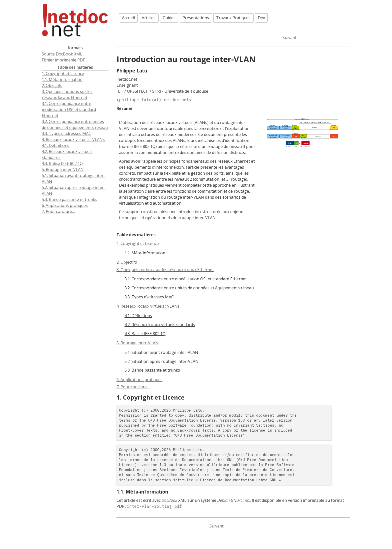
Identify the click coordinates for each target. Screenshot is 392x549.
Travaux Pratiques (233, 18)
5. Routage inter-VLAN (63, 169)
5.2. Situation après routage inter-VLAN (73, 190)
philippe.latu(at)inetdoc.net (154, 100)
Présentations (196, 18)
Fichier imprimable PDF (63, 60)
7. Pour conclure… (58, 211)
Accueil (128, 18)
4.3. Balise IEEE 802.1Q (62, 163)
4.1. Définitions (55, 145)
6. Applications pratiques (65, 205)
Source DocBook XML (62, 54)
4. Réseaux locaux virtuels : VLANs (73, 139)
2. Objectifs (52, 85)
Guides (169, 18)
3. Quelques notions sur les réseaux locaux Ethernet (67, 94)
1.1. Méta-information (62, 79)
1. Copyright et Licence (63, 73)
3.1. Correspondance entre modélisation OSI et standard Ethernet (69, 109)
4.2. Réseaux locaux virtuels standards (67, 154)
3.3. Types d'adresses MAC (66, 133)
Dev (261, 18)
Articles (149, 18)
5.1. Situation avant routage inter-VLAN (73, 178)
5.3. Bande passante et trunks (69, 199)
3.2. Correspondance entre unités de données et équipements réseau (75, 124)
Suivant (289, 37)
